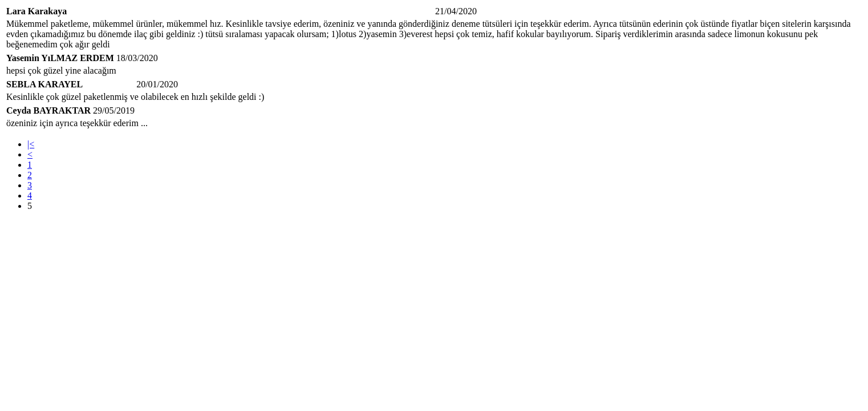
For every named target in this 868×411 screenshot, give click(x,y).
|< (31, 144)
